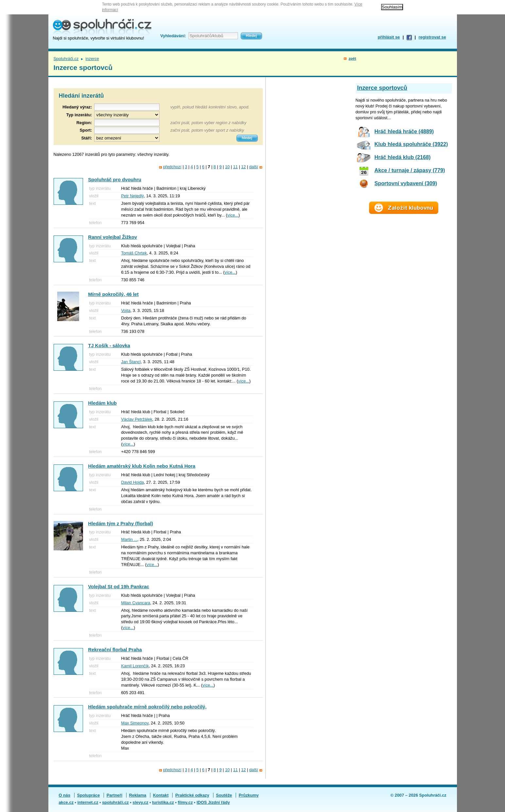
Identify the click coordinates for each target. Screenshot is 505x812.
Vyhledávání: (173, 36)
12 (244, 167)
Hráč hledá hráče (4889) (404, 131)
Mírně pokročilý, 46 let (114, 294)
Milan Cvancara (136, 603)
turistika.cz (163, 802)
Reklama (138, 795)
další (253, 167)
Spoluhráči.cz (66, 59)
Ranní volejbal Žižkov (113, 237)
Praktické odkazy (192, 795)
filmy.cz (185, 802)
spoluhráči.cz (115, 802)
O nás (65, 795)
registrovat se (432, 37)
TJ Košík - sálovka (109, 346)
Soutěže (224, 795)
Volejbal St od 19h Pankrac (119, 587)
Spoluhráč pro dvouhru (115, 180)
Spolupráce (89, 795)
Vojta (126, 310)
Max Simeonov (135, 723)
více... (233, 215)
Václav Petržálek (137, 419)
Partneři (114, 795)
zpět (352, 58)
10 (227, 167)
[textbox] (127, 123)
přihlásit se (389, 37)
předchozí (172, 167)
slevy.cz (141, 802)
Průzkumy (249, 795)
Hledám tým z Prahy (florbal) (121, 524)
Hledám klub (103, 403)
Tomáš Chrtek (134, 253)
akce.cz (66, 802)
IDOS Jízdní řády (213, 802)
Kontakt (161, 795)
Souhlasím (392, 7)
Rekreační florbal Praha (115, 650)
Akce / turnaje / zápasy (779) (410, 170)
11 (235, 167)
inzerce (92, 59)
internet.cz (88, 802)
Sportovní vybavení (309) (406, 183)
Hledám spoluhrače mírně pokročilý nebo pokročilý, (147, 707)
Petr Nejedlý (133, 196)
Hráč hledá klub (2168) (403, 157)
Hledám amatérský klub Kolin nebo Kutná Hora (142, 466)
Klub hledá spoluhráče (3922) (411, 144)
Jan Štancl (131, 362)
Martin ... (129, 539)
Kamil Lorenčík (135, 666)
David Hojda (133, 482)
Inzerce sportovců (382, 88)
